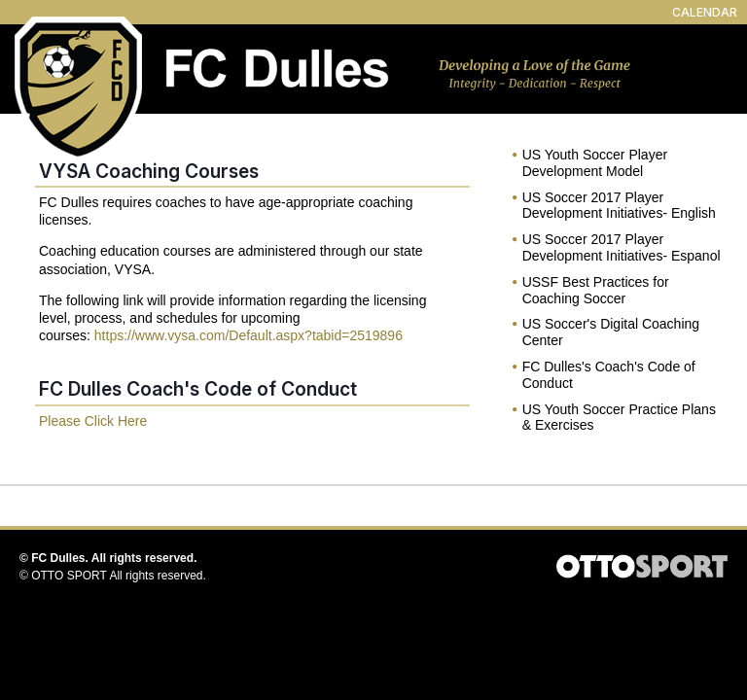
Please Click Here (93, 421)
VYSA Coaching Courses (149, 171)
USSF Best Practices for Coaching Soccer (596, 290)
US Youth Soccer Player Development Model (595, 163)
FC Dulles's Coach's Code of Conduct (609, 375)
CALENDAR (705, 12)
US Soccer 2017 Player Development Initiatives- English (619, 206)
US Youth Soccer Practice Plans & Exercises (619, 418)
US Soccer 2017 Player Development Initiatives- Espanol (622, 247)
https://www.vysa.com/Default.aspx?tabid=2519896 (249, 335)
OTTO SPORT (69, 576)
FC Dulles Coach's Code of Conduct (198, 389)
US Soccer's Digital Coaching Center (611, 332)
